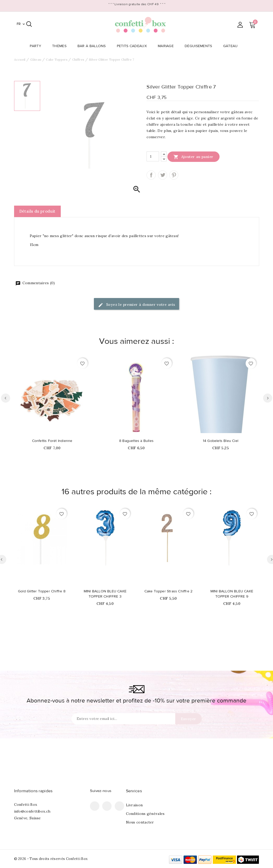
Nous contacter (140, 822)
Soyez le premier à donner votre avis (137, 305)
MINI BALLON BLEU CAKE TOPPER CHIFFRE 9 (232, 594)
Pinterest (174, 175)
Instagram (119, 806)
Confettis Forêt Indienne (52, 441)
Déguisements (200, 46)
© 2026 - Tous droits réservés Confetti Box (51, 859)
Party (37, 46)
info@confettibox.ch (32, 811)
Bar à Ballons (93, 46)
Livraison (134, 805)
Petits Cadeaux (133, 46)
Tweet (163, 175)
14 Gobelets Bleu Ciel (221, 441)
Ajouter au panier (193, 157)
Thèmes (61, 46)
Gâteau (232, 46)
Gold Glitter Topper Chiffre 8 (42, 591)
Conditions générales (145, 814)
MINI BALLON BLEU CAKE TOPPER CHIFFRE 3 (105, 594)
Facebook (95, 806)
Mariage (167, 46)
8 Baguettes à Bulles (136, 441)
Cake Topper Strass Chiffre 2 (169, 591)
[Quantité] (153, 156)
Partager (151, 175)
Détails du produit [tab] (37, 211)
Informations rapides (33, 791)
